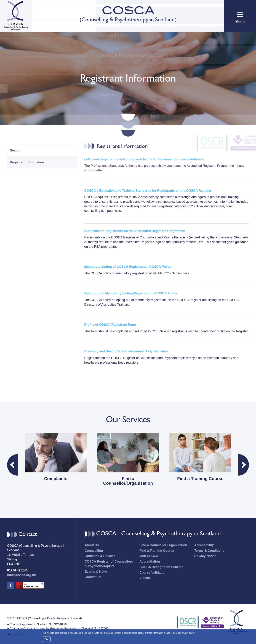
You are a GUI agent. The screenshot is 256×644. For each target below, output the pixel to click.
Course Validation (153, 573)
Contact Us (93, 577)
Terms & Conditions (209, 551)
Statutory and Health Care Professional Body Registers (126, 351)
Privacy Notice (205, 556)
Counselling (94, 551)
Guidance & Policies (100, 556)
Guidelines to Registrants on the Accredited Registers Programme (135, 231)
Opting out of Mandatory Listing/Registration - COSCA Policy (131, 293)
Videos (145, 578)
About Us (92, 545)
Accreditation (150, 561)
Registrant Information (27, 162)
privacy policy (188, 633)
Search (15, 150)
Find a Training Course (157, 551)
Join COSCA (149, 556)
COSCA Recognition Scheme (161, 567)
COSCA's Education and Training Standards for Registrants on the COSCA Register (148, 191)
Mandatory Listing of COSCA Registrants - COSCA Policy (128, 267)
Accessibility (204, 545)
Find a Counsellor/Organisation (163, 545)
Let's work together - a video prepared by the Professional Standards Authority (144, 159)
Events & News (96, 572)
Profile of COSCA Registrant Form (110, 325)
